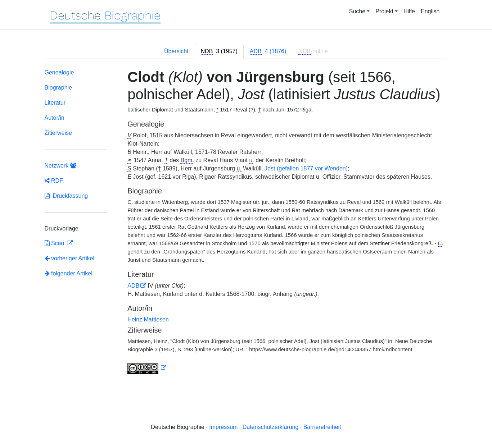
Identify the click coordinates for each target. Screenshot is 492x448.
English (430, 11)
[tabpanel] (246, 223)
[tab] (219, 51)
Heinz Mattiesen (148, 319)
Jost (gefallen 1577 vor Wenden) (306, 168)
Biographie (58, 88)
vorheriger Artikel (70, 258)
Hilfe (409, 11)
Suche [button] (357, 11)
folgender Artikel (69, 273)
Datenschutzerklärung (271, 427)
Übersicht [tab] (176, 51)
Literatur (55, 103)
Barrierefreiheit (322, 427)
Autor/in (55, 118)
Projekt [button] (384, 11)
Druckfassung (66, 196)
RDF (54, 181)
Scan (55, 243)
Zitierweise (58, 133)
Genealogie (59, 72)
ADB (133, 286)
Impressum (223, 427)
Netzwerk (60, 166)
